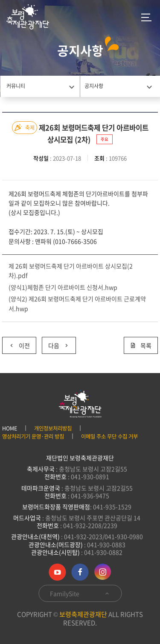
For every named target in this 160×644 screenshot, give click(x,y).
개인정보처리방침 (53, 428)
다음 (56, 343)
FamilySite (80, 593)
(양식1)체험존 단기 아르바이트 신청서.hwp (63, 287)
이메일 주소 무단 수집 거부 (109, 436)
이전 (16, 343)
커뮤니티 (16, 86)
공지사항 (94, 86)
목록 (141, 345)
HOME (10, 428)
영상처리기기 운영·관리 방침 (33, 436)
